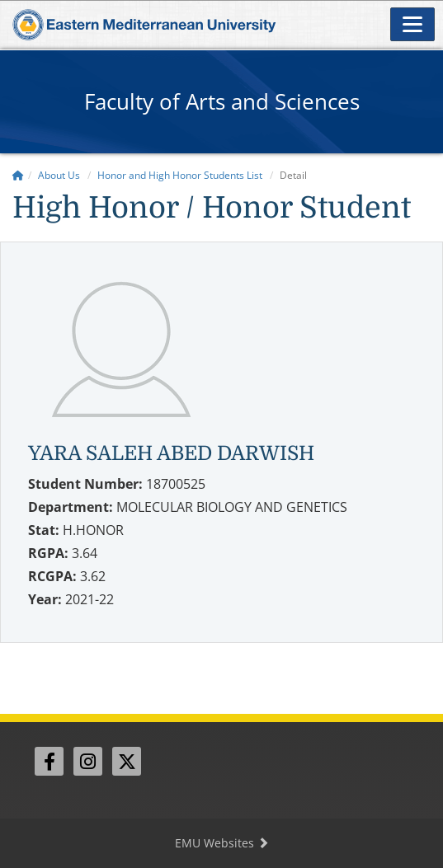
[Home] (18, 175)
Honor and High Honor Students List (180, 175)
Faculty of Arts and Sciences (222, 101)
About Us (59, 175)
